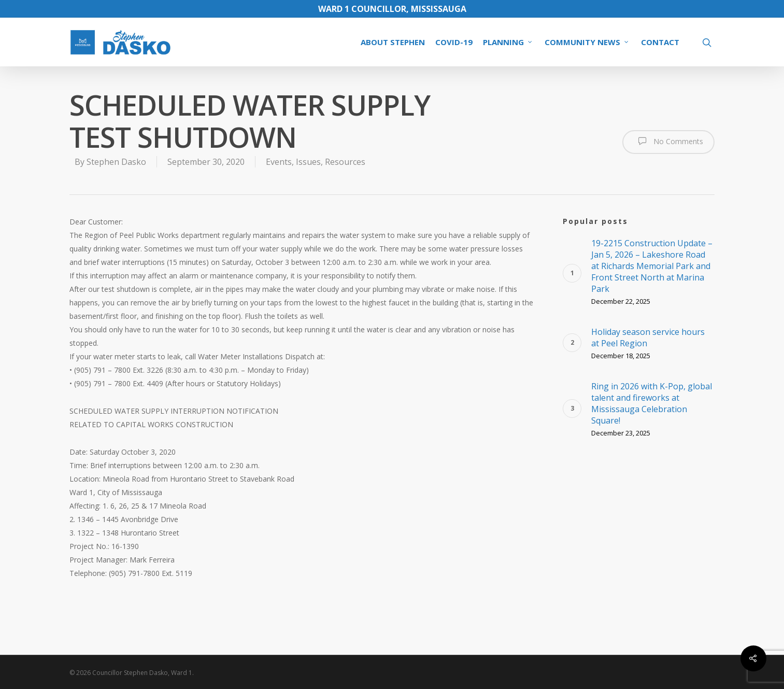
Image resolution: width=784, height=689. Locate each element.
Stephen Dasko (116, 162)
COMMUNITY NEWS (587, 42)
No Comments (668, 141)
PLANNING (508, 42)
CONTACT (660, 42)
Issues (308, 162)
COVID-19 (454, 42)
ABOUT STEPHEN (393, 42)
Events (279, 162)
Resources (345, 162)
